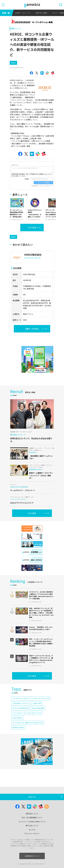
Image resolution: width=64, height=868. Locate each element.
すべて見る (32, 228)
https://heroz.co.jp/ (32, 258)
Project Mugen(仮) (38, 708)
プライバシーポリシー (32, 834)
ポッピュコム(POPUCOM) (21, 708)
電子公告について (32, 826)
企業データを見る (32, 329)
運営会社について (32, 814)
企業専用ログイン (32, 856)
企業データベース (23, 13)
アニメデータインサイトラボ (40, 698)
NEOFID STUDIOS (18, 728)
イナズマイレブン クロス (20, 698)
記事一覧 (6, 13)
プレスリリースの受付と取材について (32, 822)
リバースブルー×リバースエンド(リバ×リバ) (27, 713)
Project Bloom (17, 718)
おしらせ (32, 830)
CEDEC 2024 (37, 703)
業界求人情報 (41, 13)
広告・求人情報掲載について (32, 818)
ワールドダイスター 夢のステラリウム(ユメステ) (28, 723)
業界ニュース (16, 28)
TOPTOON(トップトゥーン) (21, 703)
